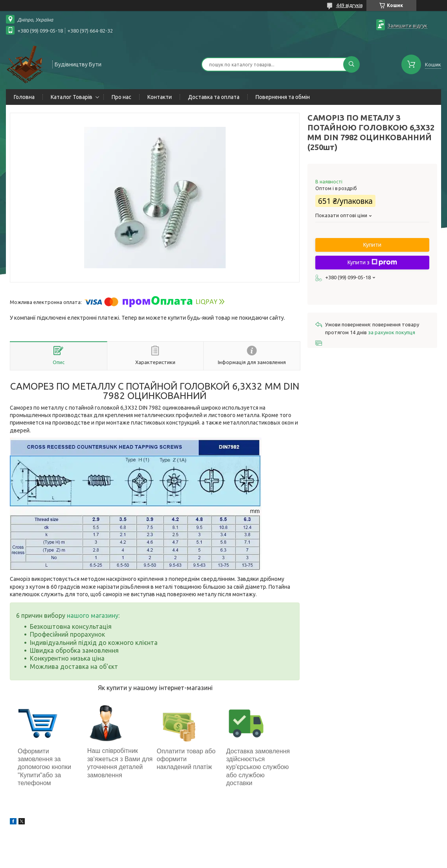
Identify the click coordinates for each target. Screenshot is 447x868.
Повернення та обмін (283, 97)
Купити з (372, 262)
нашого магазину (93, 615)
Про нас (121, 97)
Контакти (160, 97)
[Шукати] (351, 64)
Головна (24, 97)
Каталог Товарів (72, 97)
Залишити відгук (407, 26)
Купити (372, 245)
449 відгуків (349, 5)
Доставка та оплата (214, 97)
